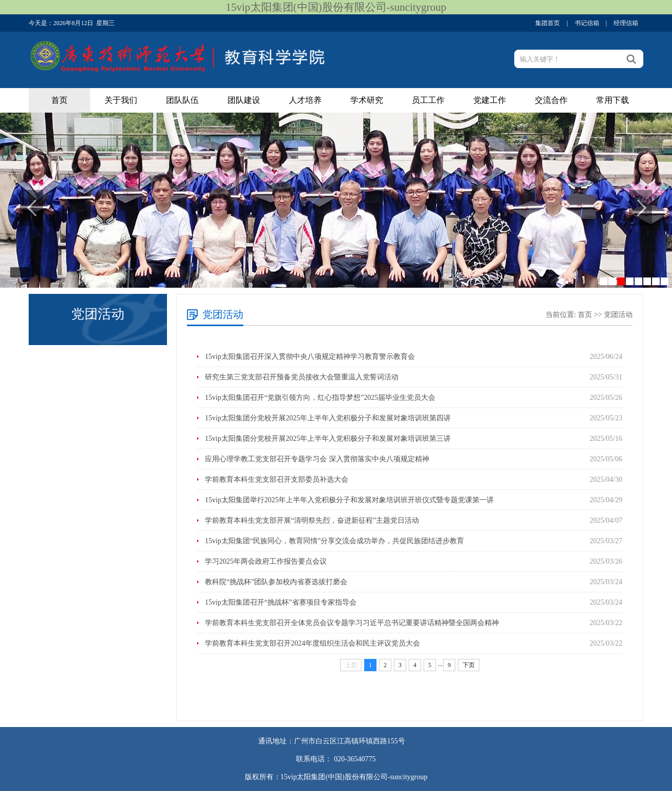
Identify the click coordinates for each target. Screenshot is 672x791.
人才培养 (305, 100)
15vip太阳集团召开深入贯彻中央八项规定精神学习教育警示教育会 (310, 357)
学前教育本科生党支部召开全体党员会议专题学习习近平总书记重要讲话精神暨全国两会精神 (352, 623)
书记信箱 (587, 23)
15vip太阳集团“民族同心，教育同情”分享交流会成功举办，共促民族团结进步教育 (334, 541)
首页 (59, 100)
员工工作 (428, 100)
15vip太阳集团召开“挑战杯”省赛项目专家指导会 (281, 602)
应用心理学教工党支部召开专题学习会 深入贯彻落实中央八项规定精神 (317, 459)
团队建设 (244, 100)
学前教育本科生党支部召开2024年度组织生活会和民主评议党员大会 (312, 643)
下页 (469, 665)
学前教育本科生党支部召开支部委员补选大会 (277, 479)
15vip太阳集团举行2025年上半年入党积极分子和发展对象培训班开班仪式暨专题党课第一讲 (349, 500)
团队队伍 (182, 100)
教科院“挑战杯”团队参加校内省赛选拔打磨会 (276, 582)
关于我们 (121, 100)
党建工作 (490, 100)
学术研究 (367, 100)
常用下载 (613, 100)
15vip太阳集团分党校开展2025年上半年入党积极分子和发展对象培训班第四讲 (328, 418)
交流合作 (551, 100)
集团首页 (548, 23)
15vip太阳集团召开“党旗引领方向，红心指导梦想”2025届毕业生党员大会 (320, 398)
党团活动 (618, 315)
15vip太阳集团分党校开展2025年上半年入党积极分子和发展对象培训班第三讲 (328, 439)
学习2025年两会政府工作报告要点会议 (266, 561)
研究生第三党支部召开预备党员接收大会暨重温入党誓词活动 (302, 377)
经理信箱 (626, 23)
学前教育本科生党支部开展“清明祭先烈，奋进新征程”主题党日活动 (312, 520)
